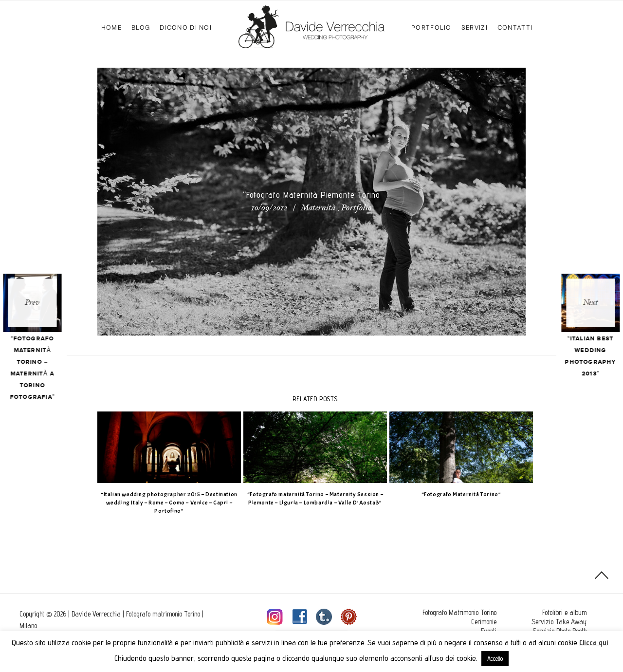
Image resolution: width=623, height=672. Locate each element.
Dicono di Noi (186, 27)
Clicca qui (594, 643)
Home (111, 27)
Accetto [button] (495, 658)
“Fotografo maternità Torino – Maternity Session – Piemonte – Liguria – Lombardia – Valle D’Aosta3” (311, 498)
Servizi (475, 27)
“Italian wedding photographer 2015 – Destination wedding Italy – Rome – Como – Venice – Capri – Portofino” (166, 503)
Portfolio (431, 27)
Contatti (515, 27)
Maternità (318, 208)
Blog (141, 27)
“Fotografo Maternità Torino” (458, 494)
